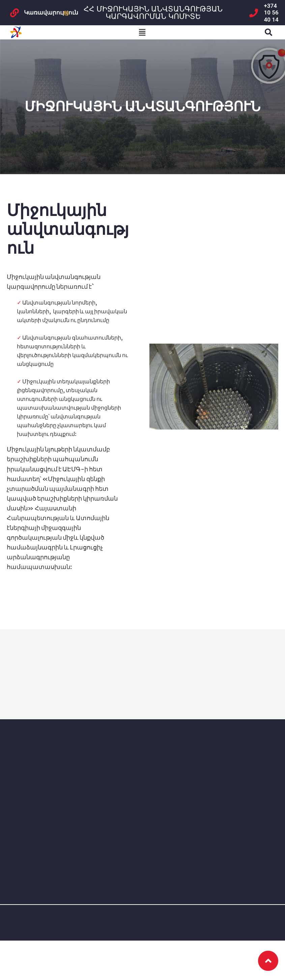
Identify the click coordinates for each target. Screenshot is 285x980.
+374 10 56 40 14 (271, 13)
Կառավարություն (51, 12)
